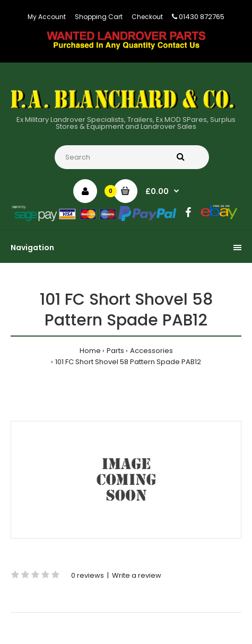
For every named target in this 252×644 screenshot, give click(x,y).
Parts (115, 351)
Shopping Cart (99, 17)
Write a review (137, 575)
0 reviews (88, 575)
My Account (47, 17)
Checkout (147, 17)
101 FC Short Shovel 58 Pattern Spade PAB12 (128, 362)
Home (90, 351)
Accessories (151, 351)
